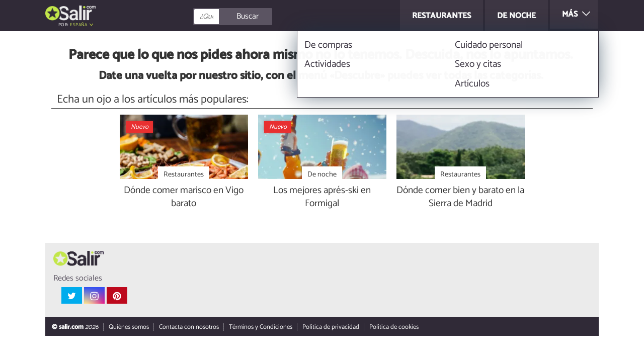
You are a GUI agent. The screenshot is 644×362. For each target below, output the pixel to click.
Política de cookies (394, 328)
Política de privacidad (331, 328)
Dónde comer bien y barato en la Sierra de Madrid (460, 198)
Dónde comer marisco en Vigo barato (184, 198)
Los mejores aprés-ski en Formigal (322, 198)
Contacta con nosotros (189, 328)
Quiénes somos (129, 328)
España (78, 25)
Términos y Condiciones (261, 328)
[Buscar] (278, 17)
